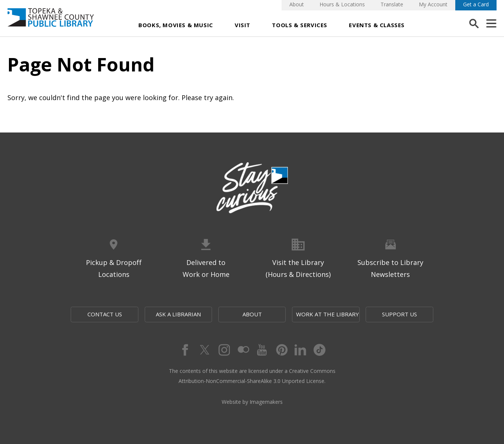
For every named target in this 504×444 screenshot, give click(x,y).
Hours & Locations (342, 4)
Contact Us (105, 314)
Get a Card (476, 4)
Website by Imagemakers (252, 402)
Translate (392, 4)
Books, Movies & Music (176, 25)
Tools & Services (300, 25)
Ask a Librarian (178, 314)
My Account (433, 4)
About (297, 4)
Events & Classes (377, 25)
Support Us (399, 314)
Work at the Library (328, 314)
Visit (243, 25)
